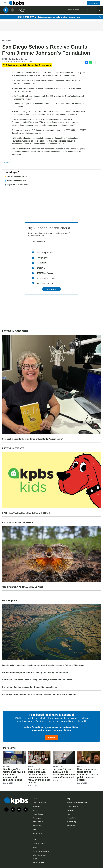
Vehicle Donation (38, 863)
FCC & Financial (38, 814)
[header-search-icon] (84, 3)
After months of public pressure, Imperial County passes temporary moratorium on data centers (39, 776)
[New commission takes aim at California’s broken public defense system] (89, 757)
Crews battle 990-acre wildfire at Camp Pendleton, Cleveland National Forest (37, 680)
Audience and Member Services (77, 803)
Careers (35, 810)
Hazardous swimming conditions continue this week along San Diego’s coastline (39, 694)
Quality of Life (58, 766)
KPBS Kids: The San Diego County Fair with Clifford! (26, 513)
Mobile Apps (37, 818)
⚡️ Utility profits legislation (16, 176)
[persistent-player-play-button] (6, 11)
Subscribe (51, 289)
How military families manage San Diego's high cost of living (30, 687)
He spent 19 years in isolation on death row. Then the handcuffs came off (64, 773)
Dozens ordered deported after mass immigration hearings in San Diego (35, 673)
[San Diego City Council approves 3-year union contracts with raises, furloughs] (14, 757)
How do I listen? (72, 818)
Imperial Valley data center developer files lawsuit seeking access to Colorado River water (43, 665)
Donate (52, 737)
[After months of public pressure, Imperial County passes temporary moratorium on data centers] (39, 757)
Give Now (93, 3)
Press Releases (38, 822)
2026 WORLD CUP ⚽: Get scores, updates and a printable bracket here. (49, 17)
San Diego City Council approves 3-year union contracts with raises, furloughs (14, 775)
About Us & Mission (39, 803)
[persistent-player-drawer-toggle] (100, 11)
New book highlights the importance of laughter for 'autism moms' (32, 439)
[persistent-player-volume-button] (12, 11)
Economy (7, 766)
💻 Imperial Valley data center (17, 185)
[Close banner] (100, 17)
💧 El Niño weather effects (15, 181)
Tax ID (35, 859)
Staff (34, 829)
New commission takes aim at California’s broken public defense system (88, 775)
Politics (31, 766)
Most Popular (10, 601)
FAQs (69, 814)
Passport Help (71, 822)
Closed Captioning (73, 806)
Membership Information (41, 851)
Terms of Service (38, 833)
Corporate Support (39, 844)
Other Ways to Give (39, 855)
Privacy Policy (37, 826)
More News (10, 748)
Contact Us (70, 810)
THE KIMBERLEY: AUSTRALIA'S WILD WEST (23, 587)
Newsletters (37, 806)
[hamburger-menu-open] (5, 3)
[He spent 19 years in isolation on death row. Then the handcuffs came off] (64, 757)
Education (7, 41)
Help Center (71, 826)
